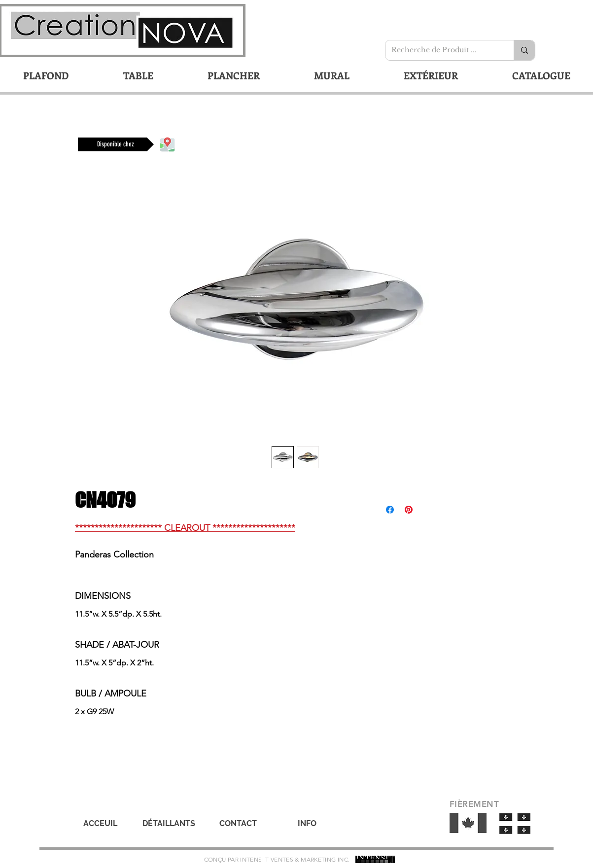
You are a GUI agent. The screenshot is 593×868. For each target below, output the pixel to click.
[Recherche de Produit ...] (442, 50)
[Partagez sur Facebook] (390, 510)
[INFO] (307, 824)
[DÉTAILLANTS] (169, 824)
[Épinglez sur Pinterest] (409, 510)
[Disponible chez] (116, 144)
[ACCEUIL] (101, 824)
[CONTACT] (238, 824)
